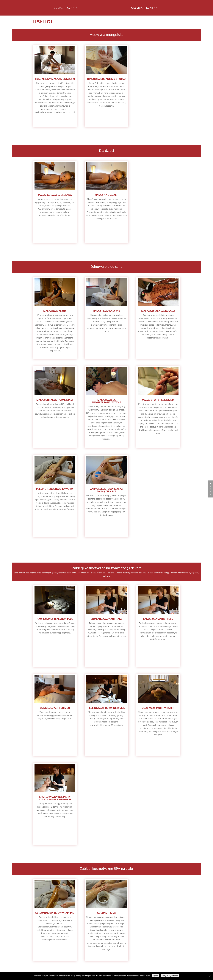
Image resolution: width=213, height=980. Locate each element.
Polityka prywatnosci (170, 976)
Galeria (146, 8)
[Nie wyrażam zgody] (210, 976)
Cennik (64, 8)
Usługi (50, 8)
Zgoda (156, 976)
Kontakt (161, 8)
